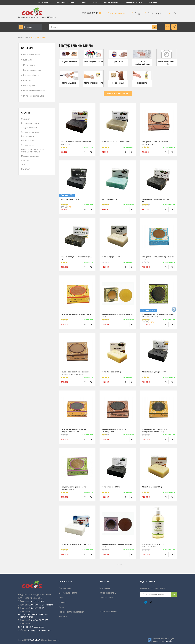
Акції (95, 2)
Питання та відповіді (133, 2)
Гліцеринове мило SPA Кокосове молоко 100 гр (156, 143)
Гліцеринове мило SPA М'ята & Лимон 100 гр (117, 315)
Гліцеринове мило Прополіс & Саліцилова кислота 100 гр (155, 430)
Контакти (153, 2)
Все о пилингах (28, 136)
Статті (84, 2)
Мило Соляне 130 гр (110, 199)
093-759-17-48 (90, 13)
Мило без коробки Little (34, 96)
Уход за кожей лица (30, 132)
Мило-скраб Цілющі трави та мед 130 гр (76, 258)
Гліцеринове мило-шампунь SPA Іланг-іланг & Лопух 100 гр (158, 315)
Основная (26, 119)
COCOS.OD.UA (34, 640)
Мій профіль (105, 588)
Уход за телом (28, 145)
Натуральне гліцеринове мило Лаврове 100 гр (74, 488)
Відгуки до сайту (111, 2)
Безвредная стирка (30, 123)
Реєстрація (153, 13)
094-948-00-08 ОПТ (40, 620)
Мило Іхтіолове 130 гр (111, 487)
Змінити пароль (107, 598)
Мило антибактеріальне (34, 91)
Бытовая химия (28, 141)
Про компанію (44, 2)
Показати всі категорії (118, 94)
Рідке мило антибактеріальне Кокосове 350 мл (154, 545)
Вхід (136, 13)
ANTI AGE (25, 160)
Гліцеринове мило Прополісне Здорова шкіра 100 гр (73, 430)
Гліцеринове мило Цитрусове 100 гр (76, 314)
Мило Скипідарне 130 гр (111, 372)
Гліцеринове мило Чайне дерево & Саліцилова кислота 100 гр (75, 373)
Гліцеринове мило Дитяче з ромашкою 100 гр (158, 258)
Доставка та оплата (65, 2)
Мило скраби (29, 86)
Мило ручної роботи (32, 55)
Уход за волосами (29, 128)
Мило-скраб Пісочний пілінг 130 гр (116, 142)
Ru (175, 13)
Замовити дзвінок (116, 13)
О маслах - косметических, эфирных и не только (33, 151)
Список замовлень (108, 593)
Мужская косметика (30, 156)
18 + (23, 165)
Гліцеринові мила (31, 75)
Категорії (26, 27)
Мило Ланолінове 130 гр (152, 487)
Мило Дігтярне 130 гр (70, 199)
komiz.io (168, 641)
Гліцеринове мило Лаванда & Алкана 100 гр (117, 545)
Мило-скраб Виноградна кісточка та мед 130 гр (76, 143)
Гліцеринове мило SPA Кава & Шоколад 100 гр (114, 430)
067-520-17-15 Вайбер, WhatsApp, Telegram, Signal (33, 616)
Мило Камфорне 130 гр (111, 257)
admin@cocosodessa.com (39, 630)
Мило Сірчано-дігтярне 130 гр (154, 372)
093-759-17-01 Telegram (42, 605)
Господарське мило (32, 70)
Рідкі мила (28, 80)
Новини (62, 602)
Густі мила (28, 60)
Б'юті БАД (26, 169)
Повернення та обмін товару (72, 612)
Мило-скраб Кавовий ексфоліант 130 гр (158, 200)
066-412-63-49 (38, 608)
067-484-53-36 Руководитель (31, 627)
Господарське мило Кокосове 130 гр (76, 544)
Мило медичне (30, 65)
